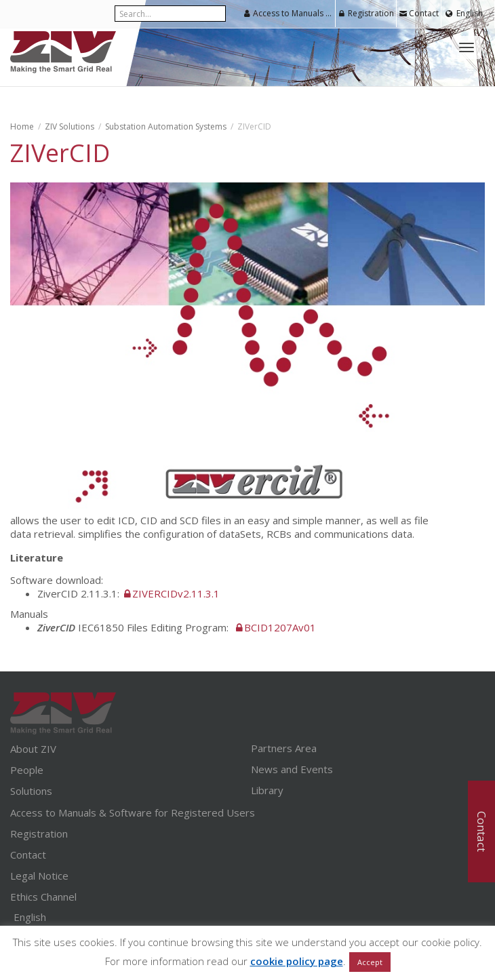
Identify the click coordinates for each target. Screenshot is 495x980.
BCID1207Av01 (280, 627)
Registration (366, 13)
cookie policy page (297, 961)
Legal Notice (39, 876)
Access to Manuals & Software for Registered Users (289, 13)
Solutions (31, 791)
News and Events (292, 769)
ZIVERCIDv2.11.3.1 (176, 593)
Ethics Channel (43, 897)
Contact (419, 13)
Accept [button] (370, 962)
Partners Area (284, 748)
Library (267, 790)
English (470, 13)
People (27, 770)
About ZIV (33, 749)
